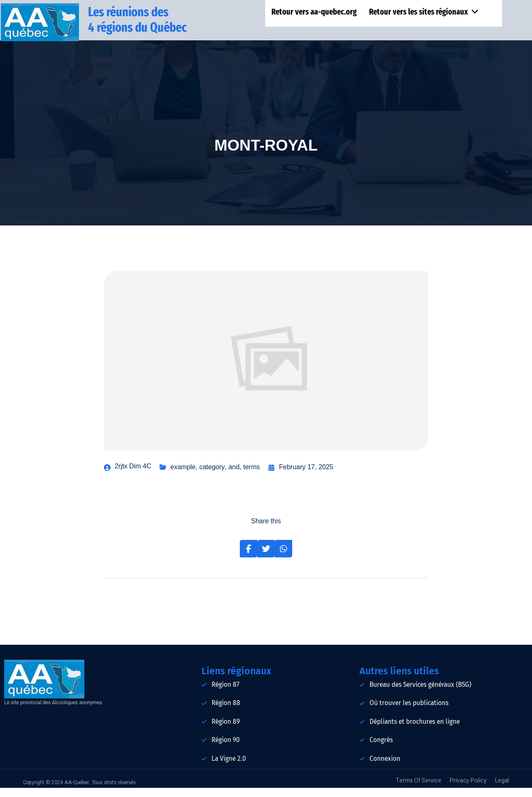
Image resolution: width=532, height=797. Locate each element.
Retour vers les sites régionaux (424, 13)
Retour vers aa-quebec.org (315, 13)
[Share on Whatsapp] (283, 558)
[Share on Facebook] (249, 558)
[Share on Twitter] (266, 558)
